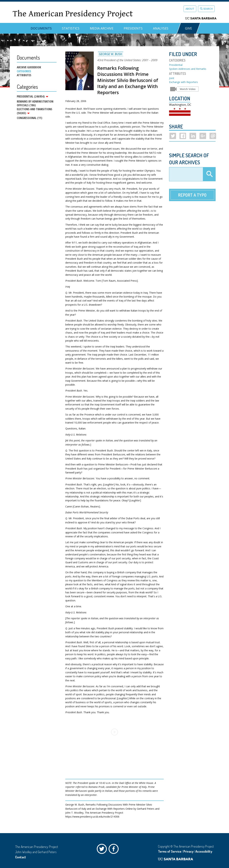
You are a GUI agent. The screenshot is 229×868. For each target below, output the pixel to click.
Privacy (188, 851)
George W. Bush (111, 54)
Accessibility (204, 851)
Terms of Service (170, 851)
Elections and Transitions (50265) (35, 112)
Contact (21, 857)
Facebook (114, 850)
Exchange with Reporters (183, 82)
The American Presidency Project (73, 14)
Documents (41, 28)
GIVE (188, 28)
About (190, 9)
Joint (172, 78)
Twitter (103, 850)
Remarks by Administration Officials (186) (35, 104)
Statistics (71, 28)
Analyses (161, 28)
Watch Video (188, 89)
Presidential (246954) (33, 96)
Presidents (133, 28)
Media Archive (102, 28)
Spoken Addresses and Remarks (188, 69)
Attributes (24, 75)
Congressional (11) (30, 120)
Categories (24, 71)
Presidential (176, 65)
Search (206, 9)
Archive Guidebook (29, 67)
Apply (209, 174)
